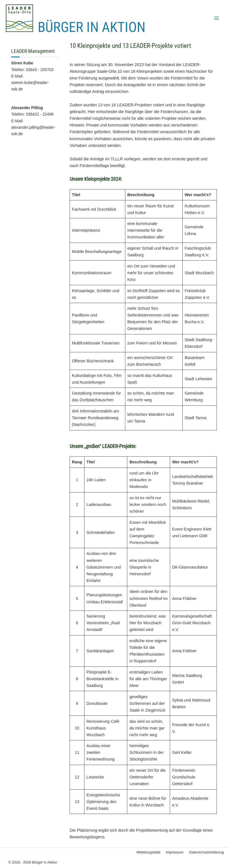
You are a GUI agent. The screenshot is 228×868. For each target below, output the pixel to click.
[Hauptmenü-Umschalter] (217, 18)
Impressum (175, 852)
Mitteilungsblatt (148, 852)
